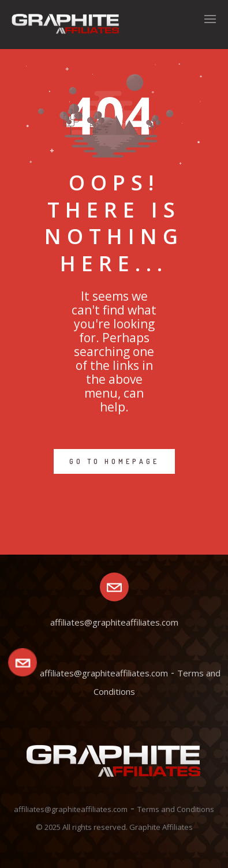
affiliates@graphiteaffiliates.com (104, 673)
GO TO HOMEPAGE (114, 461)
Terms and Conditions (176, 809)
